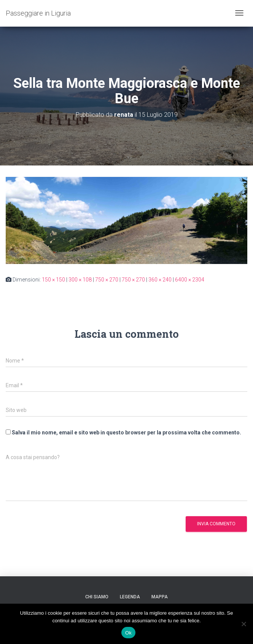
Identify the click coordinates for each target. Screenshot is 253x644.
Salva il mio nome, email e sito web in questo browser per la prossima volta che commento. (126, 433)
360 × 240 (160, 280)
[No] (243, 624)
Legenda (130, 597)
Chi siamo (97, 597)
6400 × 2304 (190, 280)
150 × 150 (53, 280)
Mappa (160, 597)
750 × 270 (107, 280)
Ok (128, 633)
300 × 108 (80, 280)
